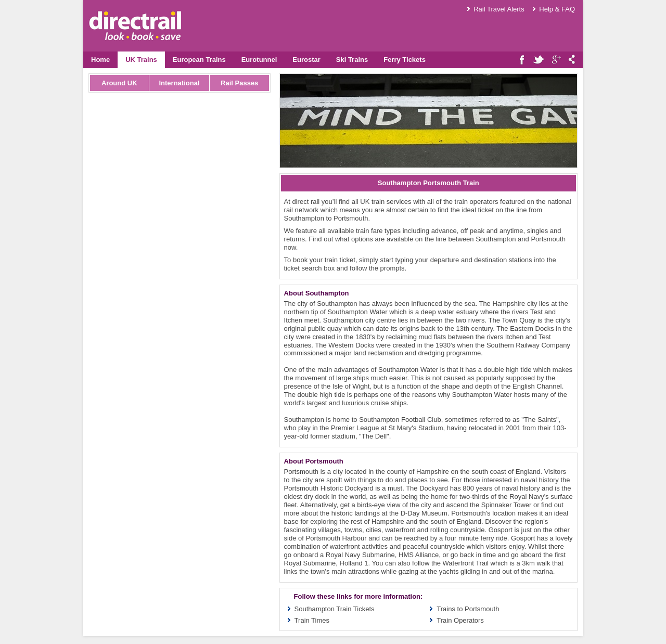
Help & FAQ (557, 9)
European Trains (199, 60)
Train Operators (460, 620)
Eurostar (306, 60)
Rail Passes (239, 83)
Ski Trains (352, 60)
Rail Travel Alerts (499, 9)
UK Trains (141, 60)
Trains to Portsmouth (468, 609)
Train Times (312, 620)
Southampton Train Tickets (335, 609)
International (179, 83)
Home (100, 60)
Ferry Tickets (405, 60)
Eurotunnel (259, 60)
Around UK (119, 83)
